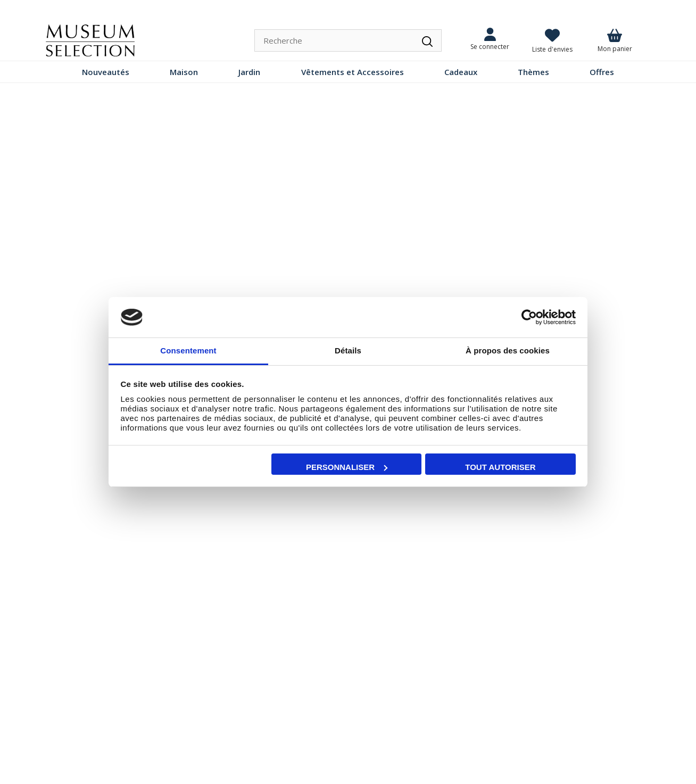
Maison (184, 72)
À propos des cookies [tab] (508, 350)
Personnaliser (347, 467)
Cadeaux (461, 72)
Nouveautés (106, 72)
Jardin (249, 72)
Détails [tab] (348, 350)
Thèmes (533, 72)
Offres (602, 72)
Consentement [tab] (188, 350)
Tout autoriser (500, 467)
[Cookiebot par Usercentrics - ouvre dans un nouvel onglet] (529, 317)
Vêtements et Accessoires (353, 72)
